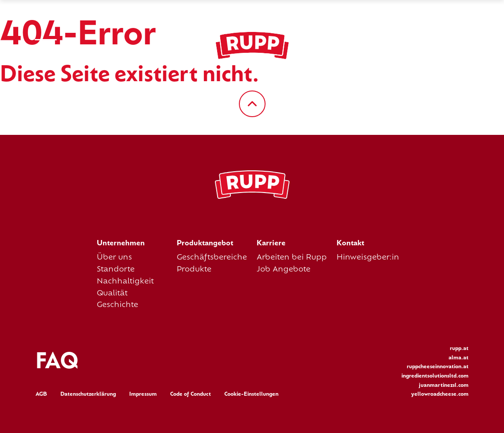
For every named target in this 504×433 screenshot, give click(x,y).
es (434, 46)
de (399, 46)
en (417, 46)
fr (450, 46)
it (465, 46)
